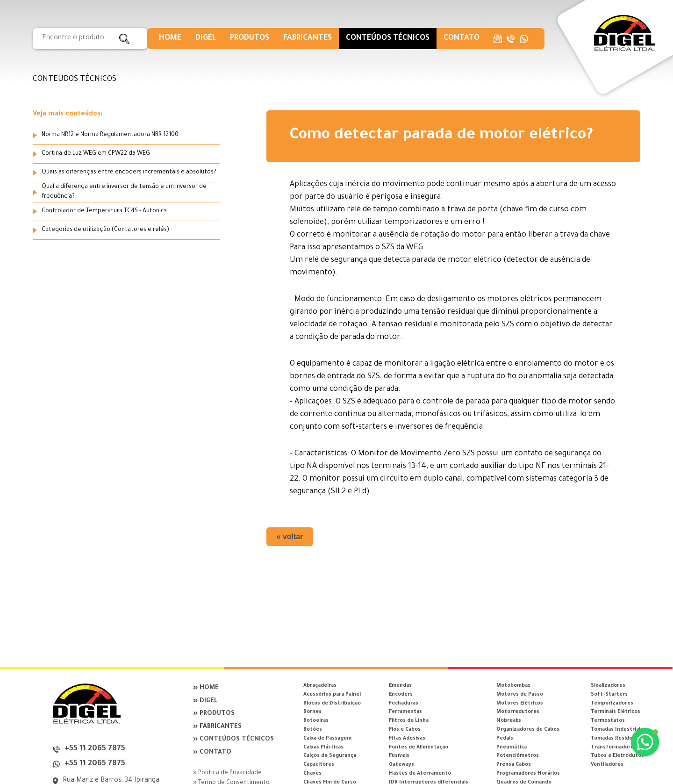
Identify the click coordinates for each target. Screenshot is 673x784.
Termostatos (608, 721)
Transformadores (614, 748)
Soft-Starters (609, 695)
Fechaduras (404, 704)
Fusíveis (399, 756)
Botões (313, 730)
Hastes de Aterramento (420, 774)
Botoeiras (316, 721)
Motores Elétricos (520, 704)
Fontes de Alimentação (419, 748)
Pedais (505, 739)
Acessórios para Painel (332, 695)
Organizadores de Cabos (528, 730)
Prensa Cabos (514, 765)
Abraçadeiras (320, 686)
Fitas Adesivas (407, 739)
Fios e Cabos (405, 730)
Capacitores (319, 765)
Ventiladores (607, 765)
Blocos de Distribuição (332, 704)
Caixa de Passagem (327, 739)
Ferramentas (405, 712)
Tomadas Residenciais (619, 739)
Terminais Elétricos (616, 712)
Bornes (312, 712)
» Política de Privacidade (227, 773)
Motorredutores (518, 712)
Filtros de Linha (409, 721)
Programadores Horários (528, 774)
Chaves (312, 774)
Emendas (400, 686)
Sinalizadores (608, 686)
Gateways (401, 765)
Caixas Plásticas (323, 748)
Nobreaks (509, 721)
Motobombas (513, 686)
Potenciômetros (518, 756)
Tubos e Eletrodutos (617, 756)
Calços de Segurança (330, 756)
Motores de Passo (520, 695)
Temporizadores (612, 704)
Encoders (401, 695)
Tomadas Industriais (617, 730)
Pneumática (512, 748)
